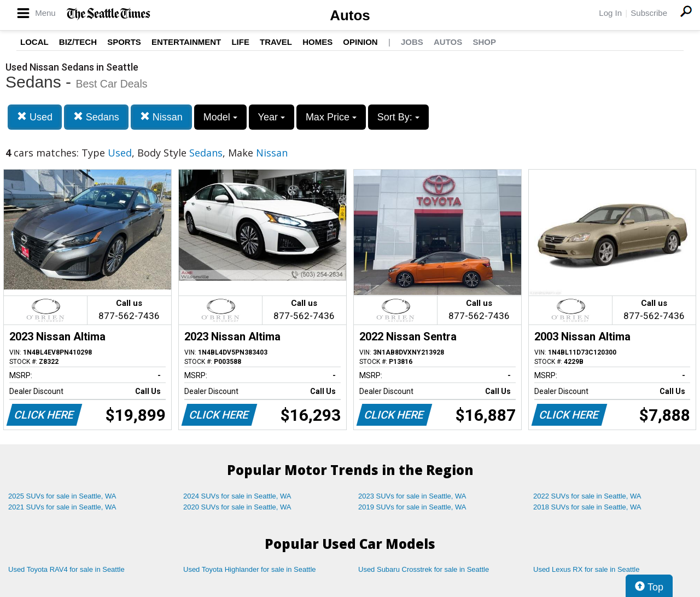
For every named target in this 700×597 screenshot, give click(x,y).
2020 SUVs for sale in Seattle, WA (237, 507)
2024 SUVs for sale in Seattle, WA (237, 496)
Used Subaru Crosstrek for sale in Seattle (424, 569)
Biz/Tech (78, 42)
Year (272, 117)
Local (34, 42)
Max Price (331, 117)
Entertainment (186, 42)
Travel (276, 42)
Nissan (161, 117)
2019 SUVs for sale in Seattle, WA (412, 507)
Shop (484, 42)
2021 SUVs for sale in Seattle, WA (62, 507)
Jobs (412, 42)
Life (240, 42)
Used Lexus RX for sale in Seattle (586, 569)
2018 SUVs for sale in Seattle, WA (587, 507)
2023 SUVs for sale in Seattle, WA (412, 496)
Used (35, 117)
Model (220, 117)
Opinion (360, 42)
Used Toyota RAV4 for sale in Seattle (66, 569)
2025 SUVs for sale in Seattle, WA (62, 496)
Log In (610, 13)
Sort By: (398, 117)
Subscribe (649, 13)
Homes (317, 42)
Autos (350, 15)
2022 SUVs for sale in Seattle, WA (587, 496)
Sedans (96, 117)
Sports (124, 42)
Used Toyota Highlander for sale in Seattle (250, 569)
